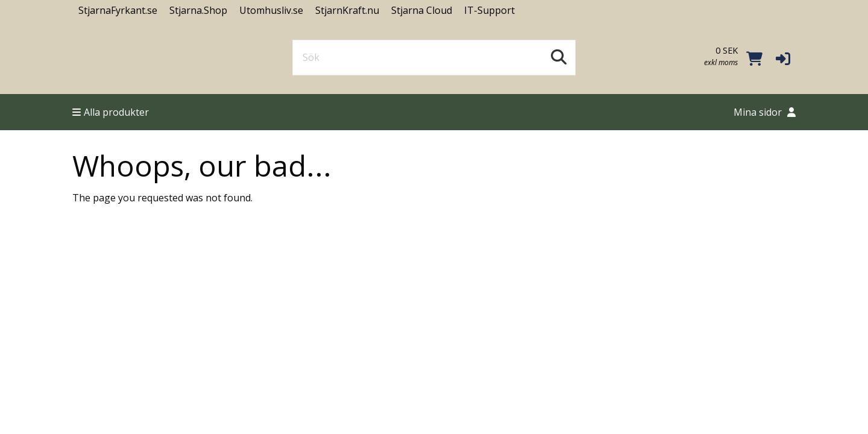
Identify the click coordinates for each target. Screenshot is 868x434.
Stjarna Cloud (422, 10)
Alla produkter (111, 112)
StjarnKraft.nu (347, 10)
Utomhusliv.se (271, 10)
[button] (783, 58)
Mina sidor (765, 112)
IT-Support (489, 10)
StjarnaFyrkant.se (118, 10)
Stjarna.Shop (198, 10)
